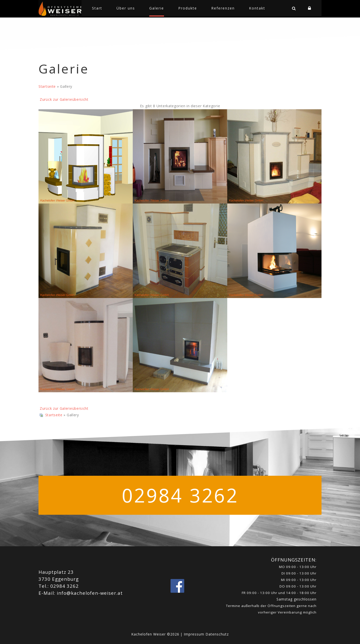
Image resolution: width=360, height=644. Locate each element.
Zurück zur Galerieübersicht (64, 99)
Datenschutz (217, 634)
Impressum (195, 634)
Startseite (47, 86)
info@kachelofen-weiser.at (90, 593)
